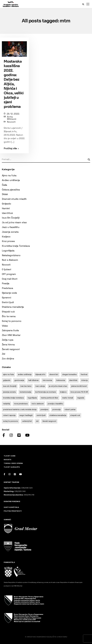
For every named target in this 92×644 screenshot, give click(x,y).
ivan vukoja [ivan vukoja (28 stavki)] (40, 386)
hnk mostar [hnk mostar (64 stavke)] (47, 380)
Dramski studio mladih (14, 199)
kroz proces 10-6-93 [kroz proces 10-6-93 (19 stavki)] (79, 392)
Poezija (6, 283)
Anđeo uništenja (11, 180)
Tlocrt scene (10, 456)
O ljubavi (6, 269)
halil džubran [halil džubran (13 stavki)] (33, 380)
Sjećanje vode (9, 293)
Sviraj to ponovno (12, 321)
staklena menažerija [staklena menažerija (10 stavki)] (58, 415)
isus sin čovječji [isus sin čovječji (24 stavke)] (10, 386)
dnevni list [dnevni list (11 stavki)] (54, 374)
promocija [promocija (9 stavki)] (56, 409)
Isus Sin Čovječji (11, 218)
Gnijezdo (6, 204)
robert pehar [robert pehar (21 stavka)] (70, 409)
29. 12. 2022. (13, 114)
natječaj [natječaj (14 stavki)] (6, 404)
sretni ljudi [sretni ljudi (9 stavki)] (41, 415)
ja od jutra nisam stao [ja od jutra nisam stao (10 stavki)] (58, 386)
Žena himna (8, 345)
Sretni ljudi (8, 302)
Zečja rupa (8, 340)
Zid (3, 354)
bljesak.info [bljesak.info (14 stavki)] (40, 374)
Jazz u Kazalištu (11, 227)
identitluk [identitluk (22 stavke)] (73, 380)
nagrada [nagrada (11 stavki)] (81, 398)
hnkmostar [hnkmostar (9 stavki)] (61, 380)
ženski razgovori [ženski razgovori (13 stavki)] (49, 421)
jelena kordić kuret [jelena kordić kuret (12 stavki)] (79, 386)
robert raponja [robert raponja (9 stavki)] (9, 415)
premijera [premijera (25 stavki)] (44, 409)
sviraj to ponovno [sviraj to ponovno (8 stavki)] (11, 421)
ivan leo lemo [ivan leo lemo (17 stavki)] (26, 386)
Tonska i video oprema (13, 463)
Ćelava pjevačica (11, 190)
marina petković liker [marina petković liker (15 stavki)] (49, 398)
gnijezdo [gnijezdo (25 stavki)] (7, 380)
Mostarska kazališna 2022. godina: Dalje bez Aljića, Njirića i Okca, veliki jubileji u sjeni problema (14, 84)
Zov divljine (8, 359)
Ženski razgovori (11, 349)
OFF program (9, 274)
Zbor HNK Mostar (11, 335)
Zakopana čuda (10, 330)
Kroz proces (8, 241)
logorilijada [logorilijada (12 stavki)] (32, 398)
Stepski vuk (8, 312)
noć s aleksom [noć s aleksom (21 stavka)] (38, 404)
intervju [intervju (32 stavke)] (85, 380)
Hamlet (6, 208)
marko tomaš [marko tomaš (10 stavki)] (68, 398)
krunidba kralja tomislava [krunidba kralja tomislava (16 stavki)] (13, 398)
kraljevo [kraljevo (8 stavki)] (63, 392)
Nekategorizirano (11, 255)
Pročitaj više (10, 148)
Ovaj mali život (10, 279)
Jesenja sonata (10, 232)
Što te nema (9, 316)
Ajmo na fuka (9, 175)
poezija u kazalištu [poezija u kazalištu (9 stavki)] (55, 404)
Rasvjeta (7, 460)
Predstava (7, 288)
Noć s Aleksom (10, 260)
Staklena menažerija (13, 307)
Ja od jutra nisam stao (14, 222)
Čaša (4, 185)
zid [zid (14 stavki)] (37, 421)
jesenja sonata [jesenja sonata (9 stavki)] (9, 392)
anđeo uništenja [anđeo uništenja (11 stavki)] (25, 374)
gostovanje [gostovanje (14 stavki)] (19, 380)
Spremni (6, 298)
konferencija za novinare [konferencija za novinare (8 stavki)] (46, 392)
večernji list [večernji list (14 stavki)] (27, 421)
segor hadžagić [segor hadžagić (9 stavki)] (26, 415)
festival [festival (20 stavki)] (84, 374)
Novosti (11, 122)
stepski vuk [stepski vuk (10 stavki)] (75, 415)
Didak (5, 194)
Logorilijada (8, 251)
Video (5, 326)
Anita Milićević (12, 118)
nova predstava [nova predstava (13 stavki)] (21, 404)
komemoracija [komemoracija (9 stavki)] (25, 392)
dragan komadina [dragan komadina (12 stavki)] (69, 374)
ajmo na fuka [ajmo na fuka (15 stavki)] (8, 374)
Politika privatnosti (13, 511)
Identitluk (7, 213)
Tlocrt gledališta (12, 467)
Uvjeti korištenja (11, 507)
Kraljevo (6, 237)
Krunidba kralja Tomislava (16, 246)
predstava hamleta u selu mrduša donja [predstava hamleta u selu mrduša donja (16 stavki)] (20, 409)
